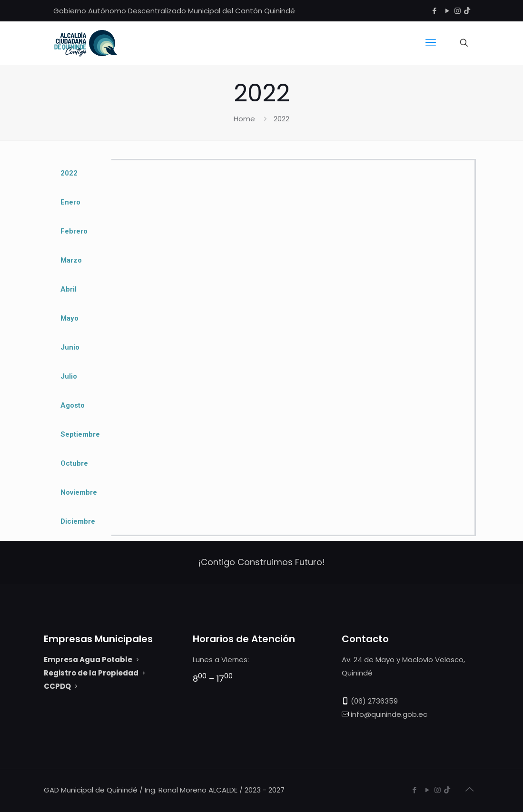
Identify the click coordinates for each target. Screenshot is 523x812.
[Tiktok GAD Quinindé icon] (467, 11)
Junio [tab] (70, 347)
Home (244, 119)
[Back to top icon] (470, 789)
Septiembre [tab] (80, 434)
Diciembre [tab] (78, 521)
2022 (281, 119)
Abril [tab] (69, 289)
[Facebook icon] (435, 11)
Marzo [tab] (71, 260)
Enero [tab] (70, 202)
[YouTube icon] (448, 11)
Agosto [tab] (73, 405)
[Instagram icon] (458, 11)
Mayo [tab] (69, 318)
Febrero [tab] (74, 231)
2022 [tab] (69, 173)
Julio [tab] (69, 376)
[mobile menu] (431, 43)
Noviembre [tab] (79, 492)
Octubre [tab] (74, 463)
